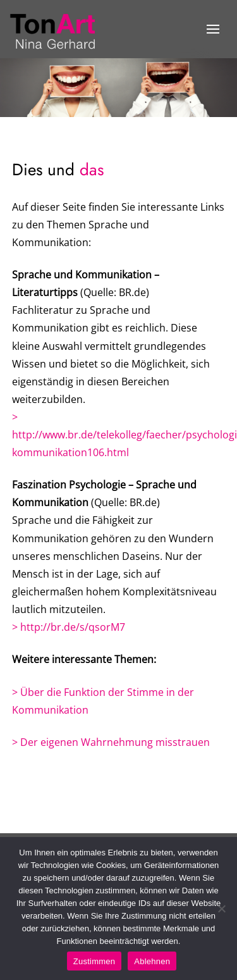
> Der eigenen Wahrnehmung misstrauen (111, 742)
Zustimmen (94, 961)
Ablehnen (152, 961)
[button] (213, 29)
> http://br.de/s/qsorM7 (69, 627)
